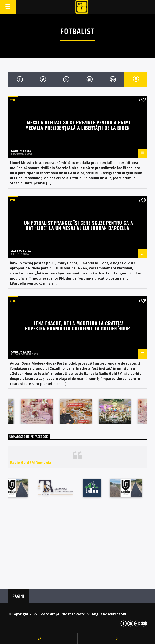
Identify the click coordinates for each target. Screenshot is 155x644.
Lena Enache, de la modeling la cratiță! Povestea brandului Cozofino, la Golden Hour (77, 326)
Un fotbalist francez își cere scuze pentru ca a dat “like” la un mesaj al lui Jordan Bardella (79, 225)
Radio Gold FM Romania (31, 463)
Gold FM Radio (21, 151)
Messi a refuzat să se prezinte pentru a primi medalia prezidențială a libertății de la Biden (78, 125)
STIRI (13, 100)
